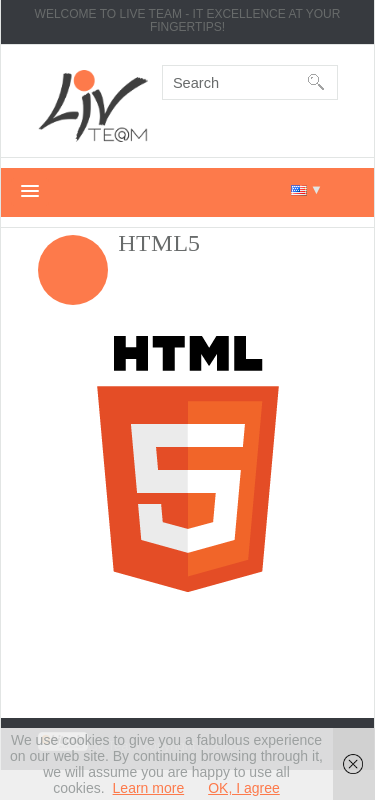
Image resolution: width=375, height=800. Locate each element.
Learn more (149, 788)
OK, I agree (244, 788)
